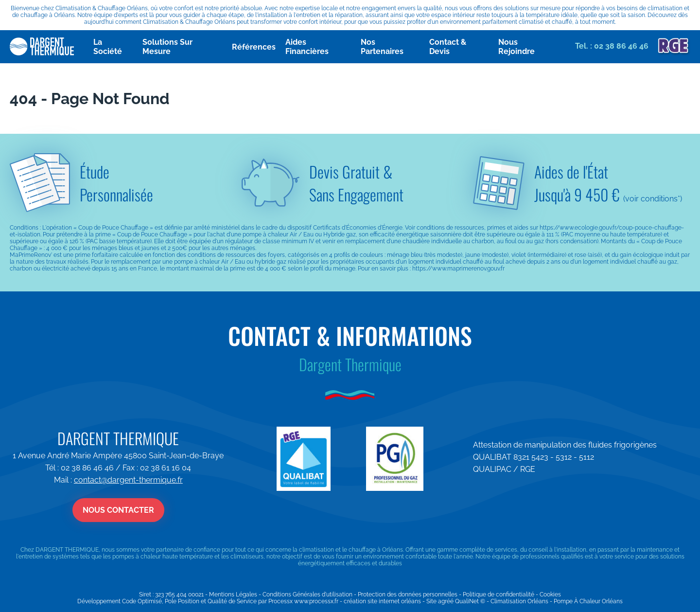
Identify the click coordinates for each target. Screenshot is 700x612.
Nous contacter (118, 510)
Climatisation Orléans (519, 601)
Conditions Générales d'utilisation (307, 594)
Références (254, 47)
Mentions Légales (233, 594)
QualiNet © (470, 601)
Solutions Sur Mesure (167, 47)
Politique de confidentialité (499, 594)
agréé (446, 601)
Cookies (550, 594)
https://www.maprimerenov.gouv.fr (458, 269)
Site (431, 601)
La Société (108, 47)
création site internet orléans (382, 601)
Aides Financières (307, 47)
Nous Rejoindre (516, 47)
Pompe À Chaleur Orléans (588, 601)
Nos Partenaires (382, 47)
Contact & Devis (448, 47)
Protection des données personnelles (408, 594)
